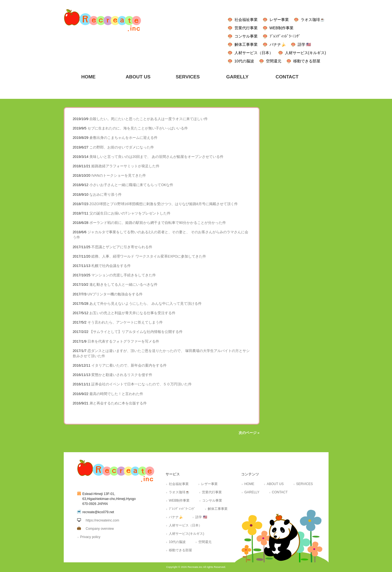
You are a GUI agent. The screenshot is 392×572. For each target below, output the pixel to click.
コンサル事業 (246, 36)
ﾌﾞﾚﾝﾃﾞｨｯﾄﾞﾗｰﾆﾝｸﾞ (285, 36)
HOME (249, 484)
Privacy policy (90, 537)
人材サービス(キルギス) (306, 53)
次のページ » (249, 433)
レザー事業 (279, 20)
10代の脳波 (244, 61)
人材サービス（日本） (254, 53)
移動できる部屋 (307, 61)
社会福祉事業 (246, 20)
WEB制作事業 (282, 28)
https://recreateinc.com (102, 520)
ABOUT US (275, 484)
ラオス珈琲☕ (313, 20)
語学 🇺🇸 (304, 44)
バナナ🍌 (278, 44)
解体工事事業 (246, 44)
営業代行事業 (246, 28)
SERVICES (305, 484)
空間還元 (274, 61)
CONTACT (280, 492)
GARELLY (252, 492)
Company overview (100, 529)
